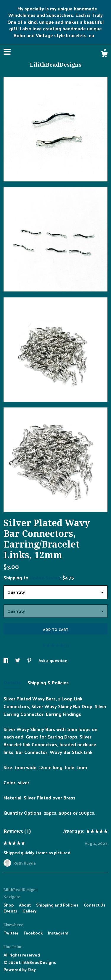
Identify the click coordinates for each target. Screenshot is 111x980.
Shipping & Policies (48, 682)
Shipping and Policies (58, 905)
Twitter (11, 933)
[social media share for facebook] (6, 660)
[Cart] (104, 55)
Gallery (29, 911)
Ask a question (53, 660)
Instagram (58, 933)
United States (45, 577)
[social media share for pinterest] (30, 660)
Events (11, 911)
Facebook (34, 933)
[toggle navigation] (7, 52)
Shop (9, 905)
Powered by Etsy (20, 969)
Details (13, 682)
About (25, 905)
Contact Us (95, 905)
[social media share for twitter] (18, 660)
